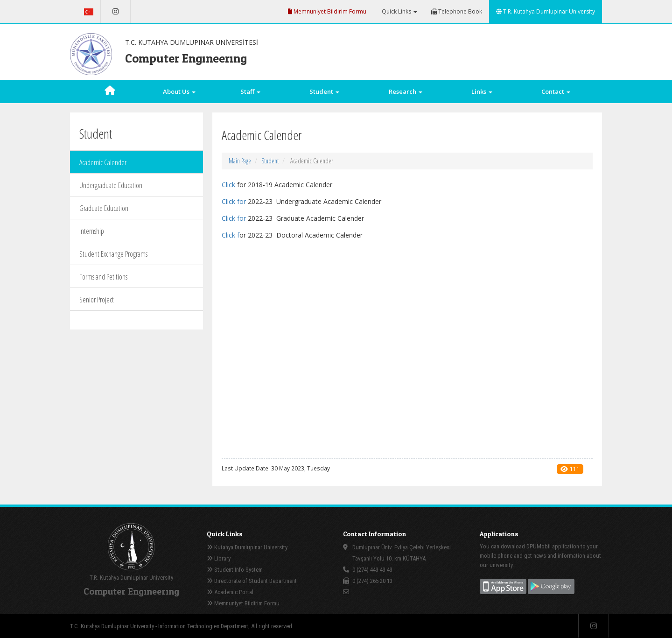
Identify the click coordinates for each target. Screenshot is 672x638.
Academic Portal (230, 592)
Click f (231, 201)
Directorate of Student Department (252, 581)
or (244, 201)
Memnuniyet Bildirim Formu (327, 11)
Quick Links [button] (399, 11)
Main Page (240, 161)
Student (270, 161)
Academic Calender (103, 162)
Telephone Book (457, 11)
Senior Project (97, 300)
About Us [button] (179, 91)
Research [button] (406, 91)
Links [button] (482, 91)
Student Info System (235, 570)
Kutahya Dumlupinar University (247, 547)
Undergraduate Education (111, 185)
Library (219, 558)
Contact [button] (556, 91)
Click (228, 185)
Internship (92, 231)
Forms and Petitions (103, 277)
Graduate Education (104, 208)
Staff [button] (250, 91)
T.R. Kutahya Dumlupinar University (546, 11)
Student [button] (324, 91)
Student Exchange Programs (113, 254)
